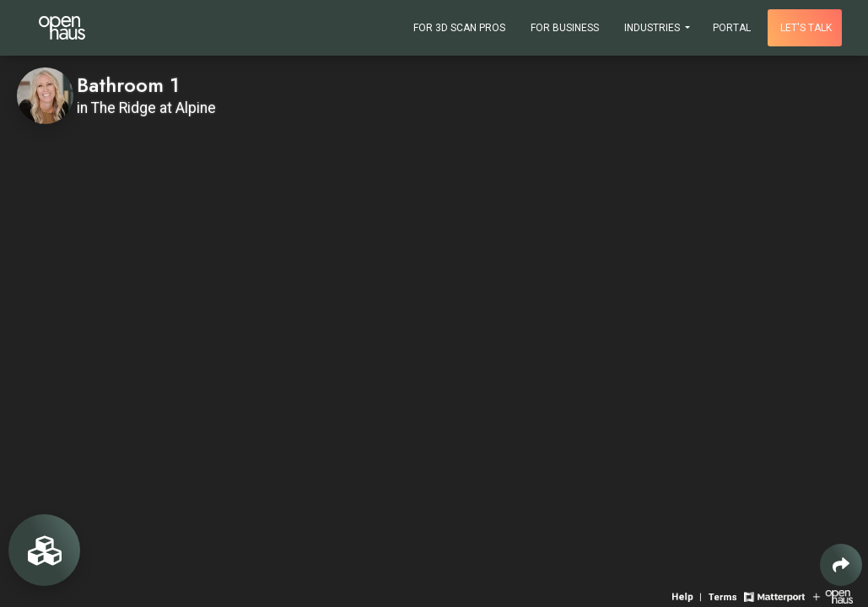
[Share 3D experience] (841, 565)
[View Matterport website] (774, 596)
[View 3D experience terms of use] (724, 596)
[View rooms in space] (44, 550)
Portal (732, 28)
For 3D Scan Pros (459, 28)
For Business (565, 28)
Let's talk (806, 28)
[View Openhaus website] (833, 596)
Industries (653, 28)
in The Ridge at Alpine (146, 108)
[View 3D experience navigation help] (688, 596)
